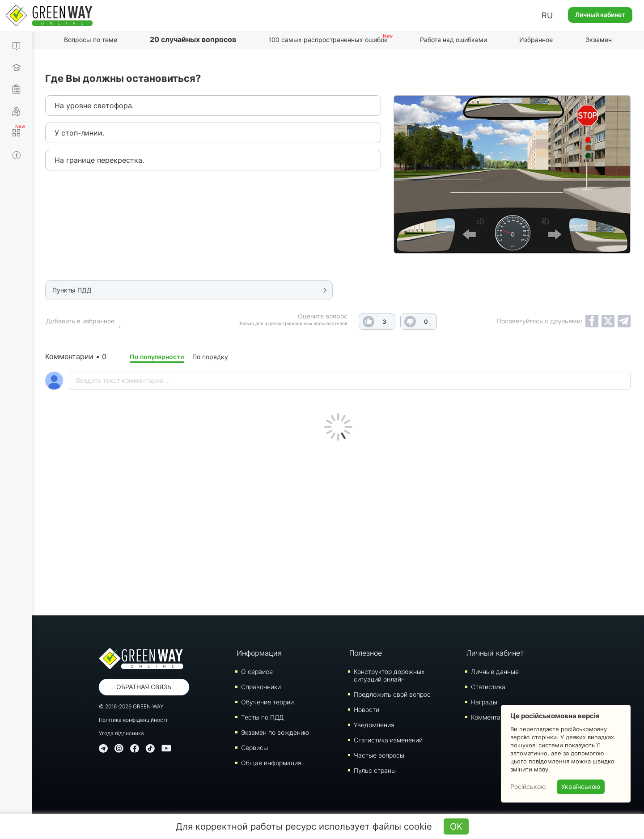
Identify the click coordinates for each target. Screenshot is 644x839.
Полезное (366, 653)
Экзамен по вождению (275, 732)
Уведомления (374, 725)
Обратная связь (144, 687)
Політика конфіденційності (133, 720)
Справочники (261, 687)
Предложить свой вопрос (392, 694)
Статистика (488, 687)
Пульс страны (375, 770)
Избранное (536, 40)
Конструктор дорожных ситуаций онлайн (389, 675)
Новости (366, 710)
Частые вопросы (379, 755)
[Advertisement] (338, 526)
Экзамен (599, 40)
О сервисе (257, 672)
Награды (484, 702)
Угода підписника (121, 733)
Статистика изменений (388, 740)
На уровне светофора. (94, 106)
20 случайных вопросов (193, 39)
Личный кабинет (600, 15)
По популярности (157, 357)
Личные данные (495, 672)
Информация (259, 653)
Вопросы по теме (91, 40)
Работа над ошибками (453, 40)
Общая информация (271, 763)
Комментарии (491, 717)
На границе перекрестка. (99, 160)
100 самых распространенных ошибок (328, 40)
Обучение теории (267, 702)
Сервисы (254, 748)
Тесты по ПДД (262, 717)
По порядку (210, 357)
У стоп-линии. (79, 133)
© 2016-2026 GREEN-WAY (131, 706)
